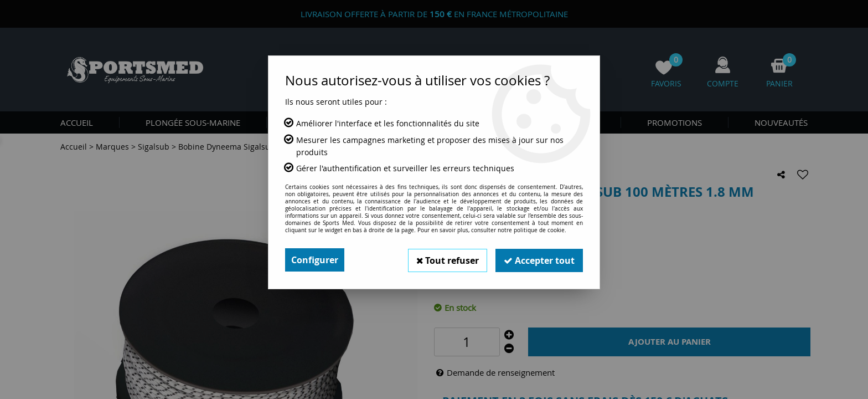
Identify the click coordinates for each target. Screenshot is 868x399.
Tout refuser (446, 260)
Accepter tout (539, 260)
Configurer (315, 260)
